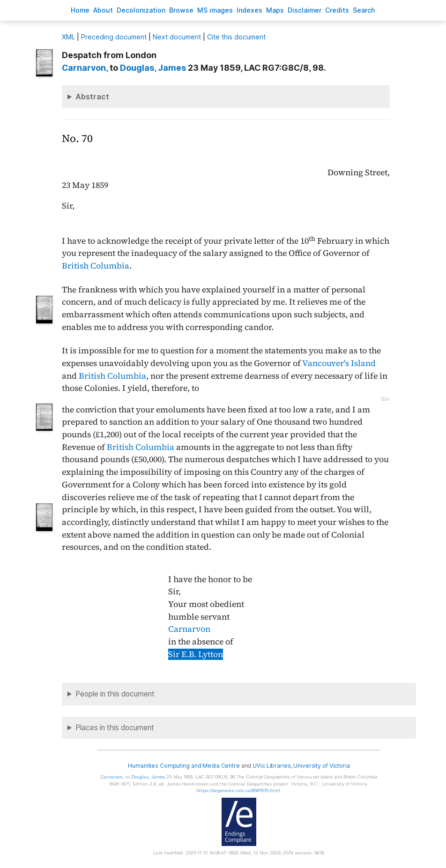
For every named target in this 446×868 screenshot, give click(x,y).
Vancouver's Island (339, 363)
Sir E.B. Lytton (196, 654)
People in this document (115, 694)
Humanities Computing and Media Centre (184, 766)
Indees (249, 10)
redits (337, 10)
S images (215, 10)
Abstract (92, 97)
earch (364, 10)
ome (80, 10)
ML (68, 37)
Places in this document (115, 728)
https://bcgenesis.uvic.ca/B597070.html (238, 790)
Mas (275, 10)
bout (103, 10)
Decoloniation (141, 10)
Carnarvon (189, 629)
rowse (181, 10)
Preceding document (114, 37)
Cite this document (236, 37)
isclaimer (305, 10)
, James (153, 68)
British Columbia (96, 266)
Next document (177, 37)
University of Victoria (321, 766)
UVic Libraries (271, 766)
